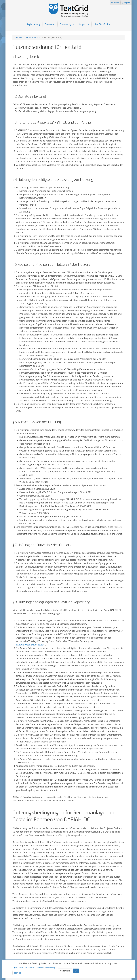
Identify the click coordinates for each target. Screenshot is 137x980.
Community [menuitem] (66, 24)
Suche (116, 3)
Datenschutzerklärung (46, 968)
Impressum (30, 968)
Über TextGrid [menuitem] (101, 24)
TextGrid (19, 37)
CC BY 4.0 (17, 973)
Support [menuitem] (83, 24)
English (128, 3)
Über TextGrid (33, 37)
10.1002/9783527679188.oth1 (31, 645)
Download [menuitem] (50, 24)
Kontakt (20, 968)
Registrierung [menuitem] (33, 24)
